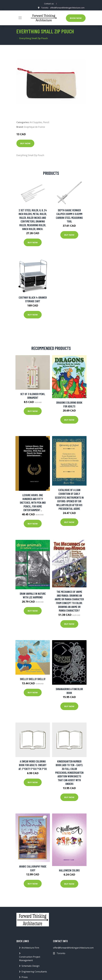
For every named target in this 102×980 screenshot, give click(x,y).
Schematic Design (31, 966)
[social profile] (56, 4)
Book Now (76, 18)
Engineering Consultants (34, 972)
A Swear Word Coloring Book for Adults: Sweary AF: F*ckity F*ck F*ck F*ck (33, 765)
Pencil (46, 122)
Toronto (45, 8)
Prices (25, 977)
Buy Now (25, 143)
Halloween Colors (69, 870)
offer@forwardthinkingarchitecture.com (67, 8)
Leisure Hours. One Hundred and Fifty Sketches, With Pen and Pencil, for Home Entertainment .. (33, 502)
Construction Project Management (30, 959)
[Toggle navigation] (20, 18)
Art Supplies (36, 122)
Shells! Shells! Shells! (33, 679)
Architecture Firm (30, 948)
